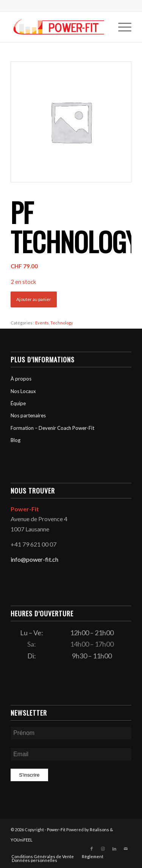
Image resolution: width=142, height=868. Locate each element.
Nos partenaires (28, 415)
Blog (16, 440)
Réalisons (99, 830)
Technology (62, 323)
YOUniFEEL (22, 840)
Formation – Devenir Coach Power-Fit (52, 428)
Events (42, 323)
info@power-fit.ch (34, 559)
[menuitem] (121, 27)
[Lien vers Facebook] (92, 849)
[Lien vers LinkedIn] (114, 849)
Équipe (18, 403)
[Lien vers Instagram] (103, 849)
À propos (21, 379)
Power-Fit (56, 830)
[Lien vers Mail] (126, 849)
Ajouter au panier (34, 299)
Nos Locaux (23, 391)
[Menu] (121, 27)
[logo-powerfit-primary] (59, 27)
